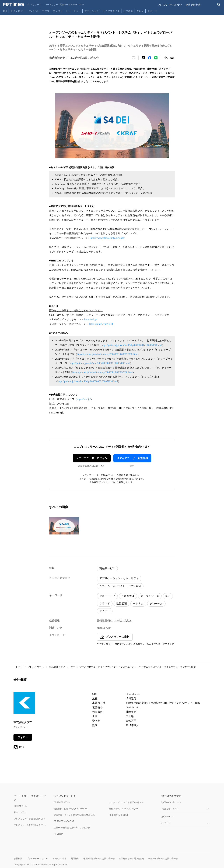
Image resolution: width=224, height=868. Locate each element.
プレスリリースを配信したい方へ (30, 825)
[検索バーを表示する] (219, 5)
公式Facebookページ (171, 802)
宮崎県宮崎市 (105, 621)
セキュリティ (107, 596)
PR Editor (58, 834)
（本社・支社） (123, 621)
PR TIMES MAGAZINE (64, 821)
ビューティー (73, 11)
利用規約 (75, 858)
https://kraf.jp (133, 694)
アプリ (46, 11)
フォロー (23, 737)
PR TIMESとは (21, 806)
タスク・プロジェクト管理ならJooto (126, 802)
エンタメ (58, 11)
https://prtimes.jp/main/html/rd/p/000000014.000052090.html (132, 345)
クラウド (105, 604)
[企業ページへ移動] (24, 704)
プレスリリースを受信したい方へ (30, 819)
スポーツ (152, 11)
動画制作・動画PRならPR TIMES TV (71, 809)
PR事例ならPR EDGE (119, 815)
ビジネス (128, 11)
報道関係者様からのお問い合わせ (99, 858)
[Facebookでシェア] (150, 58)
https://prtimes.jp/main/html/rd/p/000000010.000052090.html (102, 372)
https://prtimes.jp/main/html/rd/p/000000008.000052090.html (88, 381)
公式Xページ (167, 816)
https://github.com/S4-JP (101, 324)
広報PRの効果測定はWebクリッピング (72, 828)
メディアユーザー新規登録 (132, 458)
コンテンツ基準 (59, 858)
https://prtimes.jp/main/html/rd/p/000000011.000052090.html (100, 363)
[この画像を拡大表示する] (64, 526)
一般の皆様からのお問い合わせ (163, 858)
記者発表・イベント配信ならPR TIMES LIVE (74, 815)
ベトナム (138, 604)
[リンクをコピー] (172, 58)
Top (5, 11)
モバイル (34, 11)
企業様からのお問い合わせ (132, 858)
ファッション (92, 11)
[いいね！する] (134, 58)
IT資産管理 (128, 596)
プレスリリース (36, 667)
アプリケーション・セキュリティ (119, 578)
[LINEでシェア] (156, 58)
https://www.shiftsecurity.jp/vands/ (108, 238)
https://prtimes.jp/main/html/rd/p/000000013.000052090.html (107, 354)
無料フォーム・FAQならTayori (123, 809)
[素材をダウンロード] (166, 58)
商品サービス (107, 568)
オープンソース (150, 596)
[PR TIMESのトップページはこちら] (43, 5)
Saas (168, 596)
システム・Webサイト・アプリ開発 (120, 586)
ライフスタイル (111, 11)
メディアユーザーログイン (92, 458)
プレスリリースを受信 (170, 5)
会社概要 (18, 858)
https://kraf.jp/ (84, 399)
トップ (19, 667)
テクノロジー (18, 11)
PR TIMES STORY (62, 802)
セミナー (105, 611)
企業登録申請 (193, 5)
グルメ (140, 11)
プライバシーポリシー (37, 858)
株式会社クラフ (57, 667)
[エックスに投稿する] (143, 58)
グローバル (156, 604)
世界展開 (121, 604)
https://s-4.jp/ (91, 319)
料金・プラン (20, 812)
